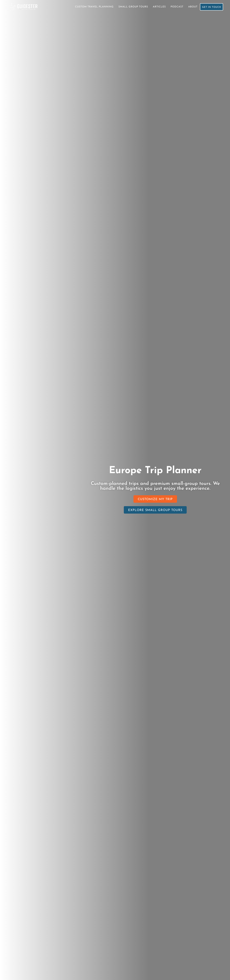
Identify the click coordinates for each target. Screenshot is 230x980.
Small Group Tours (132, 7)
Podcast (176, 7)
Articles (158, 7)
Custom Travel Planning (94, 7)
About (192, 7)
